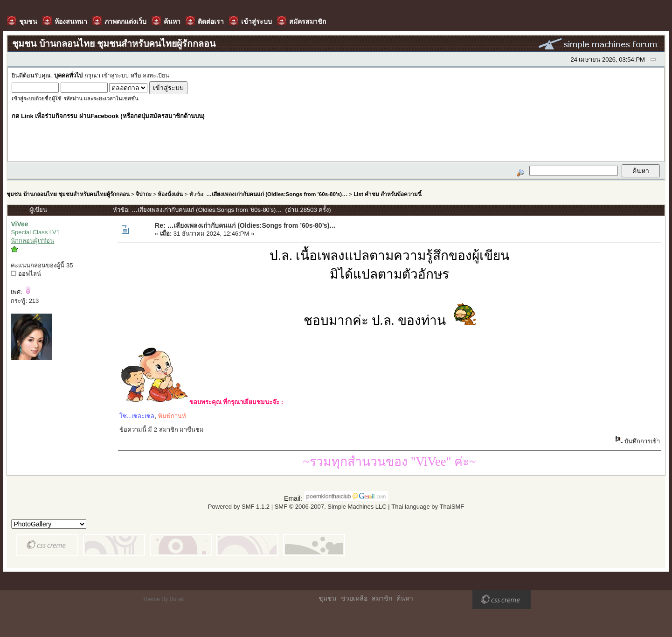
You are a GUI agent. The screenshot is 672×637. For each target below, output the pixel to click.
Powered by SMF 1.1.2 (239, 507)
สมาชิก (382, 598)
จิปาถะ (144, 194)
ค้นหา (405, 598)
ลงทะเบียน (156, 76)
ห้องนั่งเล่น (170, 194)
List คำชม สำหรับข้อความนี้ (388, 194)
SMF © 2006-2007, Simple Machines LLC (331, 507)
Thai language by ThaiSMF (428, 507)
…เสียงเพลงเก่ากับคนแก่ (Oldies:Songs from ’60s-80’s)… (277, 194)
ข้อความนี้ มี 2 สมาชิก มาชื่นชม (162, 430)
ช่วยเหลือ (354, 598)
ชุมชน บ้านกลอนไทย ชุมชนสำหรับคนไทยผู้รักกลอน (68, 194)
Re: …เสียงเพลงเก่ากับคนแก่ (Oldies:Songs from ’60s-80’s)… (245, 225)
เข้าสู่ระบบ (115, 76)
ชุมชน (328, 598)
